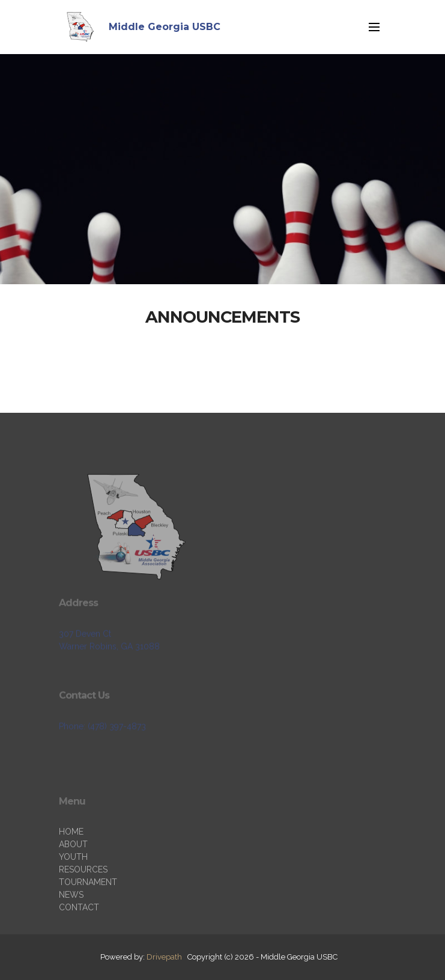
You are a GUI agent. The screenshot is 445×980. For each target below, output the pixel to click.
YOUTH (73, 889)
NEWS (71, 927)
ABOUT (73, 876)
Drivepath (164, 957)
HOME (71, 863)
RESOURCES (83, 901)
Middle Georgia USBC (165, 27)
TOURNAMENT (88, 914)
